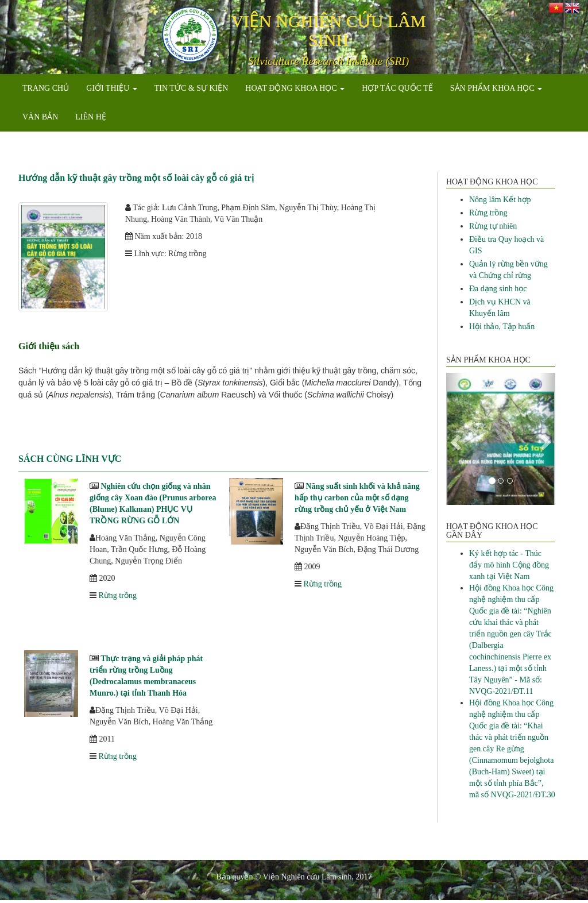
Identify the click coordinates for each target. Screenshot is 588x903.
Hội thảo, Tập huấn (502, 327)
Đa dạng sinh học (498, 289)
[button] (454, 439)
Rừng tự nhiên (493, 226)
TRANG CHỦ (46, 88)
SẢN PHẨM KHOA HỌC (496, 88)
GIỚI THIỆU (112, 88)
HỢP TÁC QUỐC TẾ (397, 88)
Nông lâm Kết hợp (500, 200)
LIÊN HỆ (91, 117)
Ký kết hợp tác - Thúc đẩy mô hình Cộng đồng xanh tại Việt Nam (509, 565)
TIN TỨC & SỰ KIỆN (192, 88)
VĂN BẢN (40, 117)
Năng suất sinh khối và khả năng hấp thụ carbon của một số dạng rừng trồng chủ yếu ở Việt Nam (357, 498)
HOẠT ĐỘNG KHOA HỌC (295, 88)
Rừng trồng (118, 595)
